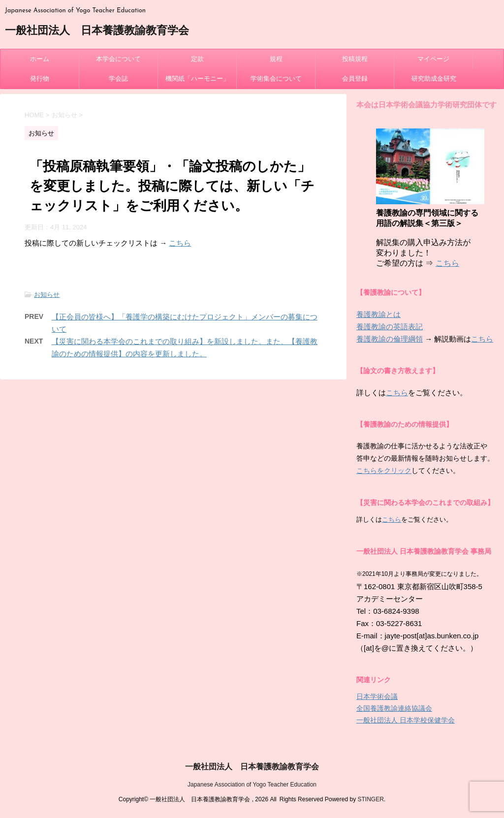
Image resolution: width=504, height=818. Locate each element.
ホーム (40, 59)
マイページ (433, 59)
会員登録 (355, 79)
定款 (197, 59)
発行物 (40, 79)
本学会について (118, 59)
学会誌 (118, 79)
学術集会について (276, 79)
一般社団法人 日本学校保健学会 (406, 720)
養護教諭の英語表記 (390, 327)
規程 (276, 59)
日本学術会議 (377, 696)
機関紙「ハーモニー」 (197, 79)
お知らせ (47, 295)
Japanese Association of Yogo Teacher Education (252, 785)
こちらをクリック (384, 471)
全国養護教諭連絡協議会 (394, 708)
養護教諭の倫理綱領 (390, 339)
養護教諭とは (378, 314)
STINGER (370, 799)
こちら (180, 243)
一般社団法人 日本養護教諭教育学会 (97, 31)
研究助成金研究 (434, 79)
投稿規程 (355, 59)
